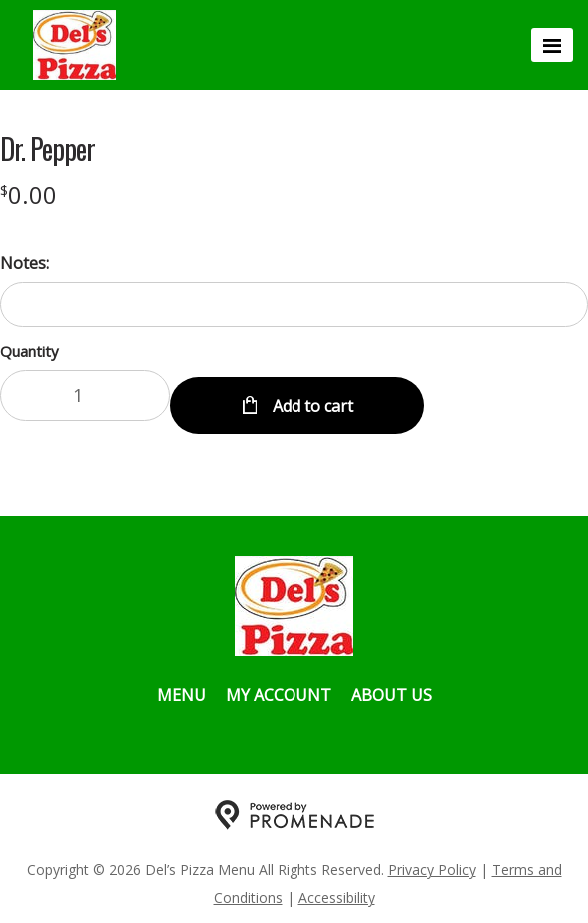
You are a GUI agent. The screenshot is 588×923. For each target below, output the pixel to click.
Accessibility (337, 889)
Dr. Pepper (47, 149)
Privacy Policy (432, 861)
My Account (279, 686)
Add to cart (311, 397)
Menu (181, 686)
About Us (392, 686)
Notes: (24, 263)
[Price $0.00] (28, 194)
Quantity (29, 351)
